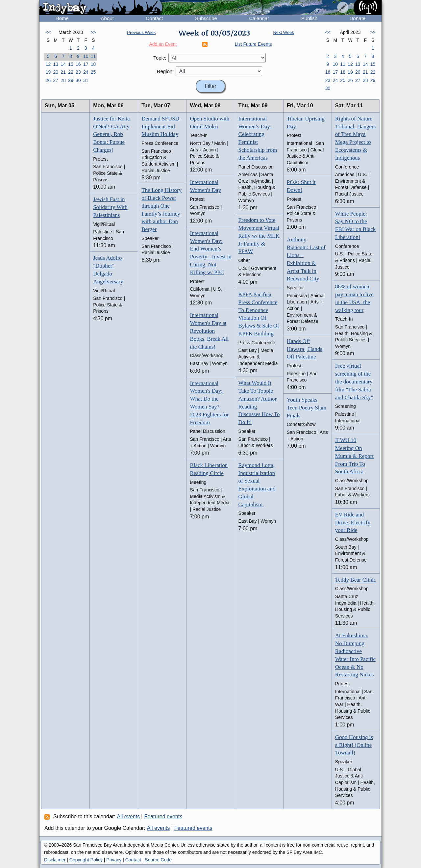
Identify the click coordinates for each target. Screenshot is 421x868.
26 (48, 80)
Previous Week (141, 32)
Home (62, 18)
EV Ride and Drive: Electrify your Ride (353, 523)
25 (93, 72)
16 (78, 64)
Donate (358, 18)
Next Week (283, 32)
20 (56, 72)
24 (86, 72)
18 (93, 64)
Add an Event (163, 44)
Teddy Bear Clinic (356, 580)
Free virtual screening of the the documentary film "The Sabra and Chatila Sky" (354, 381)
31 (86, 80)
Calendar (259, 18)
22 (71, 72)
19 (48, 72)
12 (48, 64)
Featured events (163, 816)
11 (93, 56)
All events (128, 816)
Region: (165, 71)
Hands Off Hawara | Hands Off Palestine (305, 349)
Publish (309, 18)
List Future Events (253, 44)
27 (56, 80)
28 (63, 80)
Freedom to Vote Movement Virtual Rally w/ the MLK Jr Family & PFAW (259, 236)
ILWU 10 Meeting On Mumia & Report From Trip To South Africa (354, 456)
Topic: (160, 58)
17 (86, 64)
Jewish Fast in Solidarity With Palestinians (110, 207)
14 (63, 64)
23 (78, 72)
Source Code (158, 860)
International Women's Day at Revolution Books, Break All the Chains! (209, 331)
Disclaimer (55, 860)
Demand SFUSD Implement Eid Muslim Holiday (160, 127)
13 (56, 64)
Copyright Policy (86, 860)
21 (63, 72)
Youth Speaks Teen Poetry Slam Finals (307, 408)
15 (71, 64)
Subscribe (206, 18)
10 (86, 56)
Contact (154, 18)
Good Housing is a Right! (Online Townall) (354, 745)
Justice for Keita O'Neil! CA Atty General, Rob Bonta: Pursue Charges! (111, 134)
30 (78, 80)
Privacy (114, 860)
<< (48, 32)
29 (71, 80)
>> (93, 32)
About (107, 18)
